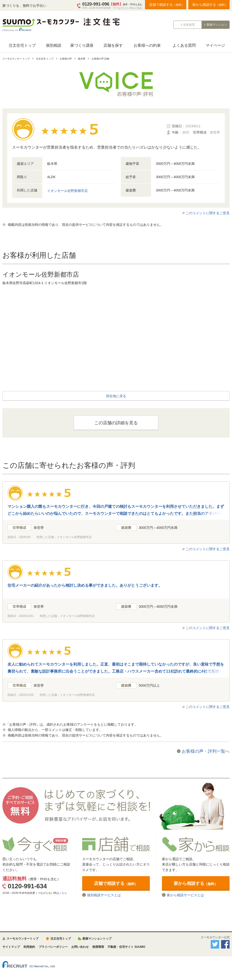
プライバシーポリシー (53, 947)
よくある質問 (184, 45)
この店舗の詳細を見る (116, 423)
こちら (138, 8)
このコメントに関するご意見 (208, 213)
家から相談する (210, 5)
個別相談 (54, 45)
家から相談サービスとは (185, 895)
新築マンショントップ (97, 939)
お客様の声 (66, 59)
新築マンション (217, 25)
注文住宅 (189, 25)
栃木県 (82, 59)
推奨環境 (98, 947)
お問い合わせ (80, 947)
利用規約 (29, 947)
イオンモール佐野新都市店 (67, 191)
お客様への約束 (147, 45)
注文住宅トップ (22, 45)
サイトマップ (11, 947)
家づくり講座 (82, 45)
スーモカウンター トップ (16, 59)
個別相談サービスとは (104, 895)
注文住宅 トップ (45, 59)
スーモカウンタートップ (22, 939)
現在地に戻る (116, 396)
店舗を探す (113, 45)
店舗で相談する (167, 5)
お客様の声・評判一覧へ (206, 751)
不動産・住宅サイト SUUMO (126, 947)
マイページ (215, 45)
